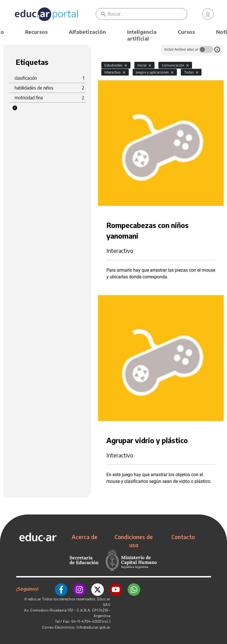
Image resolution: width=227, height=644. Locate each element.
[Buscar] (148, 14)
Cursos (186, 32)
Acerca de (85, 537)
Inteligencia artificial (142, 35)
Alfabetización (87, 32)
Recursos (36, 32)
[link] (208, 14)
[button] (15, 108)
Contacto (183, 537)
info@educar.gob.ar (93, 627)
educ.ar (35, 599)
